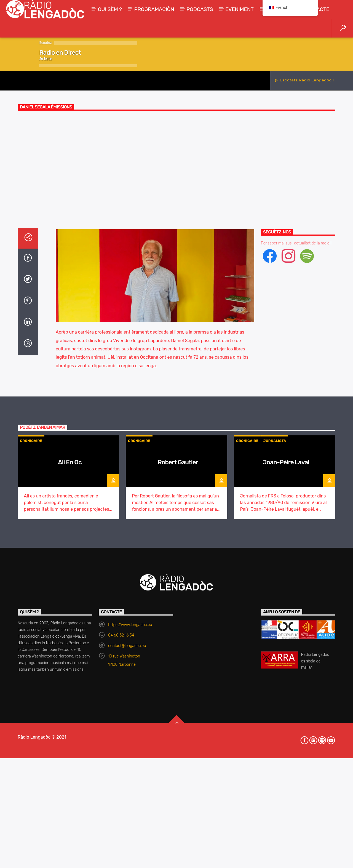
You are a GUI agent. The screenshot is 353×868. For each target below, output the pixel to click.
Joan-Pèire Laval (286, 766)
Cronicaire (176, 194)
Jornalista (275, 745)
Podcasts (200, 9)
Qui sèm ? (110, 9)
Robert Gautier (178, 766)
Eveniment (240, 9)
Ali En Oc (70, 766)
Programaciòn (154, 9)
